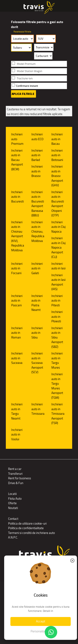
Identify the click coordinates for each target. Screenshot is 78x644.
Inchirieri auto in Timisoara (38, 409)
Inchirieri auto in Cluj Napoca (58, 227)
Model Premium (26, 64)
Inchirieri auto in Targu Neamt (17, 411)
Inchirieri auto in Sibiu (37, 333)
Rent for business (20, 478)
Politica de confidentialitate (26, 528)
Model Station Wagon (30, 71)
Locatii (12, 494)
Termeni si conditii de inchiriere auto (32, 533)
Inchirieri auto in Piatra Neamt (37, 303)
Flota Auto (15, 499)
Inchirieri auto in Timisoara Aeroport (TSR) (58, 414)
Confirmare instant (27, 86)
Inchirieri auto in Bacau (57, 139)
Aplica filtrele (23, 94)
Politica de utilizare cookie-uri (27, 523)
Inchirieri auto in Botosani (57, 155)
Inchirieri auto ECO (37, 137)
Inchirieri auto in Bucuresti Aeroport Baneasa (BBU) (38, 204)
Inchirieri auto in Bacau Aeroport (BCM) (17, 160)
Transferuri (15, 474)
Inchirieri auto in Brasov (37, 171)
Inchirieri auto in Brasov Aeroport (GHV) (57, 176)
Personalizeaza (41, 631)
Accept (41, 621)
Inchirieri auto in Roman (17, 333)
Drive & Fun (16, 483)
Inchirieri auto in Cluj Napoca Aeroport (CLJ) (58, 247)
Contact (13, 519)
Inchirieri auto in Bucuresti (17, 197)
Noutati (13, 508)
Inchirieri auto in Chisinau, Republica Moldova (38, 231)
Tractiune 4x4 (25, 78)
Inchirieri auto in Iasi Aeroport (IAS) (58, 282)
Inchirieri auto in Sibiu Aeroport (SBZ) (57, 337)
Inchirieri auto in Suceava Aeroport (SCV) (37, 363)
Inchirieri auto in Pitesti (57, 301)
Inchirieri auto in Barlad (37, 155)
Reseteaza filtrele (22, 32)
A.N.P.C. (13, 537)
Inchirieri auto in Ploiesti (57, 316)
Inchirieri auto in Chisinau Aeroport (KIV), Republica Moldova (18, 236)
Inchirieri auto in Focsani (17, 268)
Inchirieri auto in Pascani (17, 301)
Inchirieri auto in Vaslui (17, 434)
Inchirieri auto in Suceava (17, 358)
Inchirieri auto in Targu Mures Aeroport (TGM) (57, 386)
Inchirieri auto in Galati (37, 268)
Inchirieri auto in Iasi (58, 266)
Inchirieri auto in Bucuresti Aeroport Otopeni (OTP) (58, 204)
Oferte (12, 503)
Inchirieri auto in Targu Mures (57, 360)
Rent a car (15, 469)
